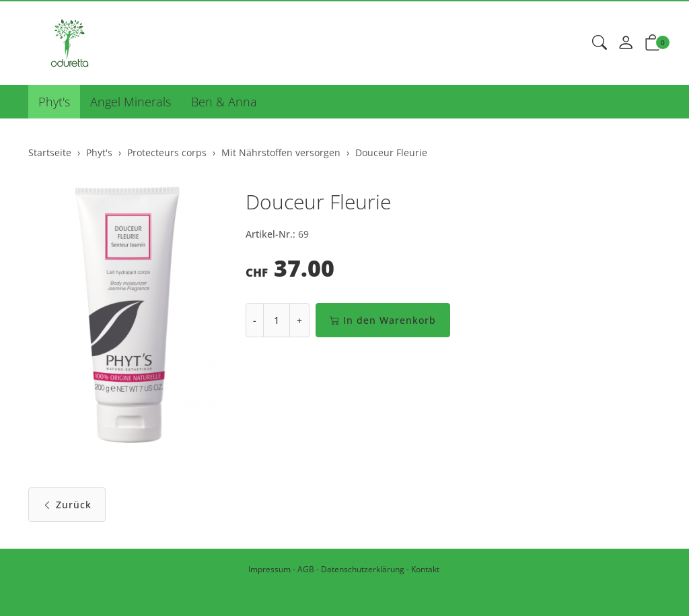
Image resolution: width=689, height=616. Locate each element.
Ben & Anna (224, 102)
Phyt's (54, 102)
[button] (600, 43)
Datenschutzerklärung (363, 569)
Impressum (269, 569)
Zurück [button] (67, 505)
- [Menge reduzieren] (255, 320)
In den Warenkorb (383, 320)
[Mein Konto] (626, 43)
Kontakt (425, 569)
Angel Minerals (131, 102)
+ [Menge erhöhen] (299, 320)
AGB (306, 569)
